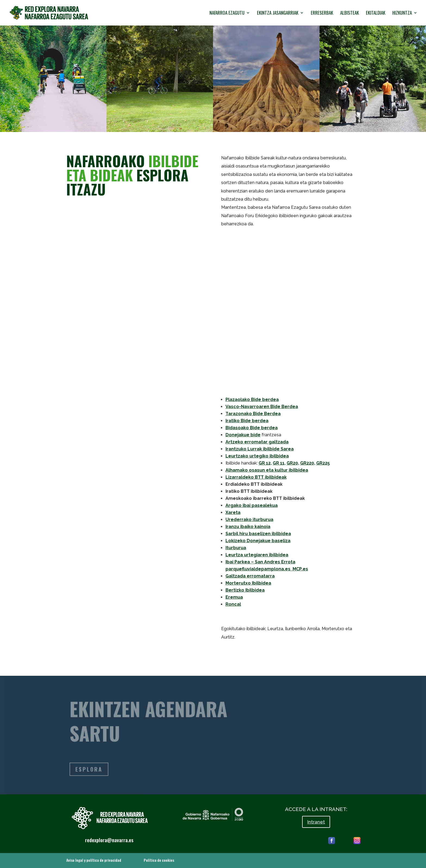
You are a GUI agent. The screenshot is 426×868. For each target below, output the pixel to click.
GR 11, (279, 463)
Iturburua (236, 548)
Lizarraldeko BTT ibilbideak (256, 477)
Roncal (233, 604)
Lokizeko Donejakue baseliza (258, 541)
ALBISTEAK (350, 13)
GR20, (293, 463)
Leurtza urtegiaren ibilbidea (257, 555)
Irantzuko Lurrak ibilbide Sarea (260, 449)
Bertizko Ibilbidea (245, 590)
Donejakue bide (243, 435)
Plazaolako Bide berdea (252, 400)
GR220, (308, 463)
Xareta (233, 512)
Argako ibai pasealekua (252, 505)
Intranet (316, 822)
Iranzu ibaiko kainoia (248, 527)
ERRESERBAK (322, 13)
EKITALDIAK (376, 13)
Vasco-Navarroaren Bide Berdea (262, 407)
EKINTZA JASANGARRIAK (278, 13)
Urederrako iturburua (249, 520)
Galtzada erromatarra (250, 576)
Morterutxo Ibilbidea (248, 583)
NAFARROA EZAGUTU (227, 13)
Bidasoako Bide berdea (252, 428)
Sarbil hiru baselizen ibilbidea (258, 534)
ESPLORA (91, 770)
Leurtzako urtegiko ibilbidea (257, 456)
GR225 (323, 463)
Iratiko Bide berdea (247, 421)
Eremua (234, 597)
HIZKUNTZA (402, 13)
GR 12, (265, 463)
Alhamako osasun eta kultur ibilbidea (267, 470)
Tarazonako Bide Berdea (253, 414)
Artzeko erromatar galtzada (257, 442)
